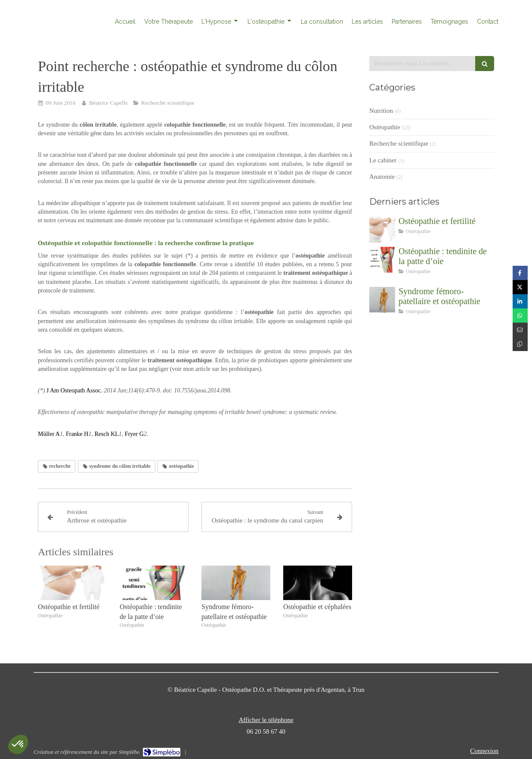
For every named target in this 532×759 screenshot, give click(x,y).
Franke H (77, 434)
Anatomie (382, 177)
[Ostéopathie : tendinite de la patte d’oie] (382, 260)
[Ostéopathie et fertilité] (382, 230)
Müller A (49, 434)
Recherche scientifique (399, 143)
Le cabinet (383, 160)
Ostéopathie (385, 127)
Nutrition (381, 111)
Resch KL (106, 434)
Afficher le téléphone (266, 720)
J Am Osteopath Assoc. (74, 390)
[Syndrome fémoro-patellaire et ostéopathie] (382, 300)
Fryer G (134, 434)
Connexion (484, 751)
